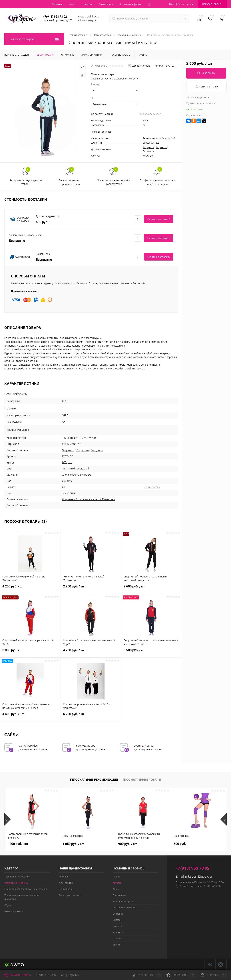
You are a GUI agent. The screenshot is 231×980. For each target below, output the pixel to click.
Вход (172, 4)
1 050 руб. (73, 844)
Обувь (8, 905)
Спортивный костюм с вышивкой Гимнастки (89, 499)
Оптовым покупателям (125, 908)
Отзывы (117, 938)
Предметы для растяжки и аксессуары (26, 889)
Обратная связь (18, 975)
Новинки (63, 877)
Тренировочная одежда (17, 877)
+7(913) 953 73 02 (46, 975)
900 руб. (127, 844)
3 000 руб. (30, 652)
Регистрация (185, 4)
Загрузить (148, 147)
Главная (57, 4)
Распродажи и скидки (70, 895)
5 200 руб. (91, 716)
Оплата (117, 920)
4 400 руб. (30, 716)
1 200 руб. (18, 844)
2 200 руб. (91, 589)
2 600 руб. (152, 589)
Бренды (117, 945)
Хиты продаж (66, 883)
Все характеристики (150, 114)
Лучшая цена (66, 889)
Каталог (74, 4)
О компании (106, 4)
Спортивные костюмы (16, 883)
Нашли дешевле (198, 97)
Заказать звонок (212, 4)
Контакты (118, 932)
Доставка (118, 914)
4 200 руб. (30, 589)
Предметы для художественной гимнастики (21, 897)
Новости (117, 926)
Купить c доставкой (159, 219)
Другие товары (152, 487)
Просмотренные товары (142, 780)
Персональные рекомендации (94, 780)
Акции (89, 4)
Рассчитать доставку (201, 103)
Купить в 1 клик (207, 87)
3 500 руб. (152, 652)
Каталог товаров (34, 39)
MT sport (67, 462)
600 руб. (180, 844)
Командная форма (130, 4)
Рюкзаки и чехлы (14, 911)
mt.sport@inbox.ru (198, 876)
